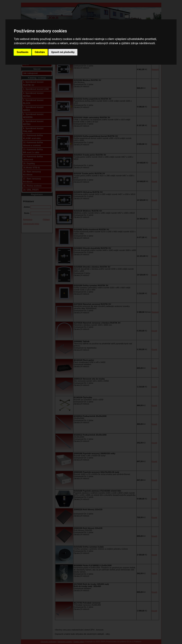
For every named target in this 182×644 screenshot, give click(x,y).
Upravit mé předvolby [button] (63, 52)
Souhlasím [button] (23, 52)
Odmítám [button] (40, 52)
